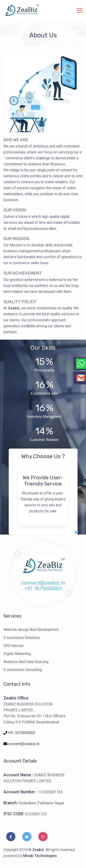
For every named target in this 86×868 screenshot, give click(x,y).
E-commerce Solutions (22, 638)
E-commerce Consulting (23, 670)
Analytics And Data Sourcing (26, 662)
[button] (76, 532)
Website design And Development (31, 630)
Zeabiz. (39, 850)
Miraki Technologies (40, 856)
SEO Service (13, 646)
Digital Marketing (17, 654)
